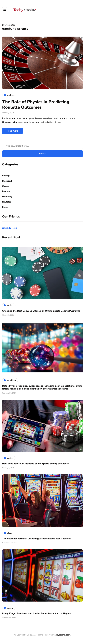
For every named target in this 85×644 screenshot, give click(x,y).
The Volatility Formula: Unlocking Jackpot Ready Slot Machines (37, 539)
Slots (5, 207)
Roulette (6, 202)
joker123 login (10, 228)
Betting (6, 176)
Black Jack (7, 181)
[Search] (42, 146)
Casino (6, 186)
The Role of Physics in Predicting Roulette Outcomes (36, 105)
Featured (7, 191)
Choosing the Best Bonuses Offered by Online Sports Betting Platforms (41, 311)
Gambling (7, 196)
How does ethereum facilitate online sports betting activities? (35, 464)
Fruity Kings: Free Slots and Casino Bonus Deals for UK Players (37, 613)
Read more (12, 131)
